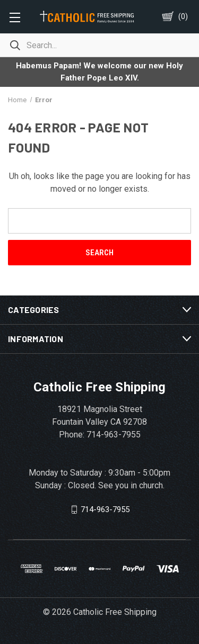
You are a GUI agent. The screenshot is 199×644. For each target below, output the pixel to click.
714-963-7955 (105, 509)
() (183, 16)
